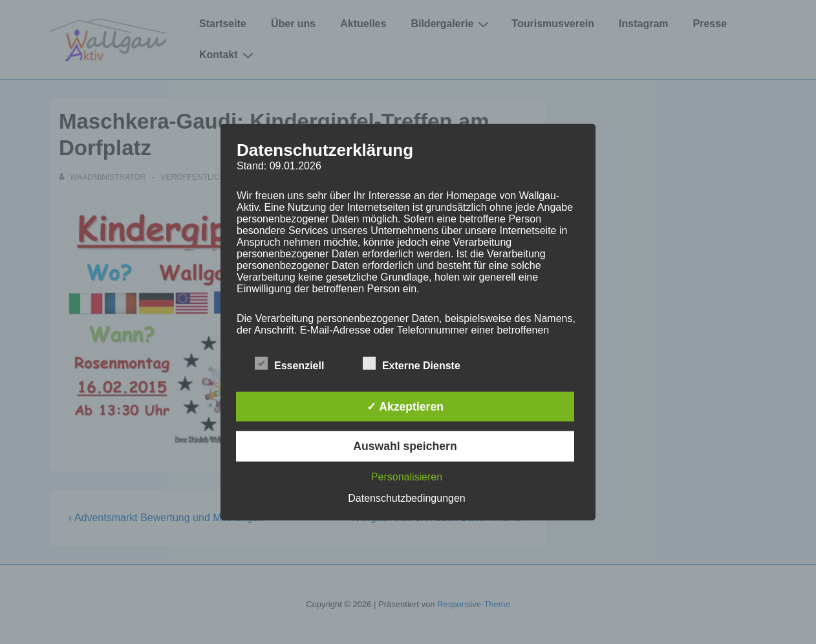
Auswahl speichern (405, 446)
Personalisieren (407, 476)
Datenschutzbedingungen (406, 498)
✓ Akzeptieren (405, 407)
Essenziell (289, 364)
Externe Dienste (412, 364)
